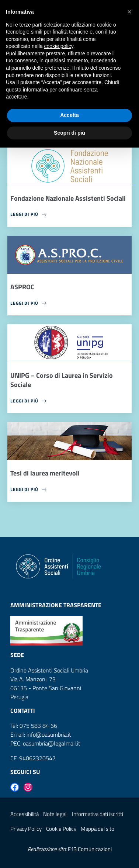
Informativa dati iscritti (98, 814)
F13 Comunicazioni (90, 849)
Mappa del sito (98, 829)
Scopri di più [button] (69, 133)
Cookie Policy (61, 829)
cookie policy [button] (59, 46)
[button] (129, 12)
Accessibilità (25, 814)
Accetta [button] (69, 115)
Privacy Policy (26, 829)
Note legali (55, 814)
